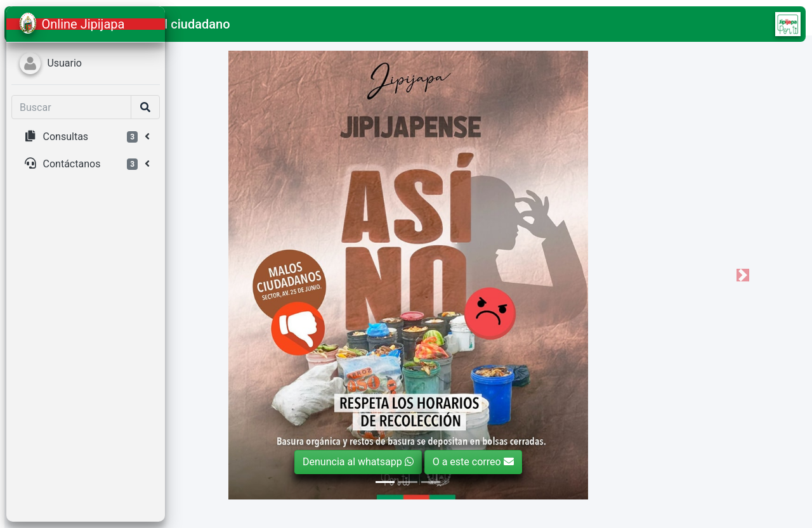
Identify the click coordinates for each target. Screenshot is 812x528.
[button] (191, 24)
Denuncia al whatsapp (442, 462)
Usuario (64, 63)
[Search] (71, 107)
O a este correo (556, 462)
